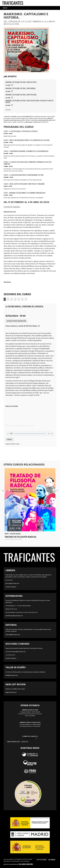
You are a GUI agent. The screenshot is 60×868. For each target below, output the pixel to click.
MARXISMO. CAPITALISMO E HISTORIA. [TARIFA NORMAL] (21, 88)
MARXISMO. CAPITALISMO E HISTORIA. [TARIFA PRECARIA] (21, 95)
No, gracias (52, 860)
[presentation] (3, 491)
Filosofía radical (12, 207)
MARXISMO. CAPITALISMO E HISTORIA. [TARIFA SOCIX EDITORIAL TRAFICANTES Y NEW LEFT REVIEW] (30, 101)
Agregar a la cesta (12, 85)
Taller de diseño (16, 668)
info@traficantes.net (30, 738)
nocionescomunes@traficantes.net (44, 120)
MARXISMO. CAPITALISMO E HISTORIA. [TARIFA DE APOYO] (21, 82)
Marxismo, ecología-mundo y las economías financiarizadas (27, 193)
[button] (5, 299)
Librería (10, 571)
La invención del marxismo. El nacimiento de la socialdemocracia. (29, 151)
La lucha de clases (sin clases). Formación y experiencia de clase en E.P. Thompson (28, 163)
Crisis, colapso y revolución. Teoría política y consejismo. (27, 184)
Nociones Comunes (17, 644)
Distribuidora (14, 596)
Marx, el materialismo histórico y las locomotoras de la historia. (30, 140)
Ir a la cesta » (8, 110)
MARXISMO (7, 282)
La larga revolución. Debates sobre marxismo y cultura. (27, 175)
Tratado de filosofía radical (21, 537)
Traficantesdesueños (10, 426)
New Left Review (16, 685)
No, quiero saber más (26, 864)
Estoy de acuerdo (42, 860)
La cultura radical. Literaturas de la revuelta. (24, 131)
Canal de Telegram (11, 587)
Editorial (11, 625)
